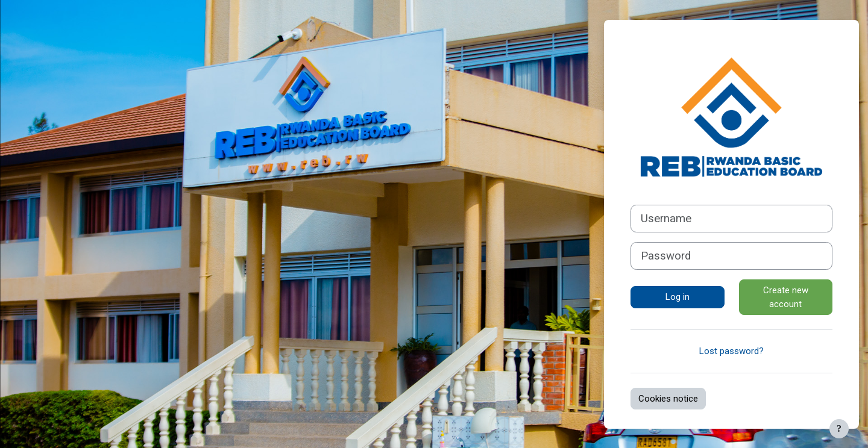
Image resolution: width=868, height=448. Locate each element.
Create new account (786, 297)
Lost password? (731, 351)
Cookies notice (668, 399)
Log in (678, 297)
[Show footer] (839, 429)
